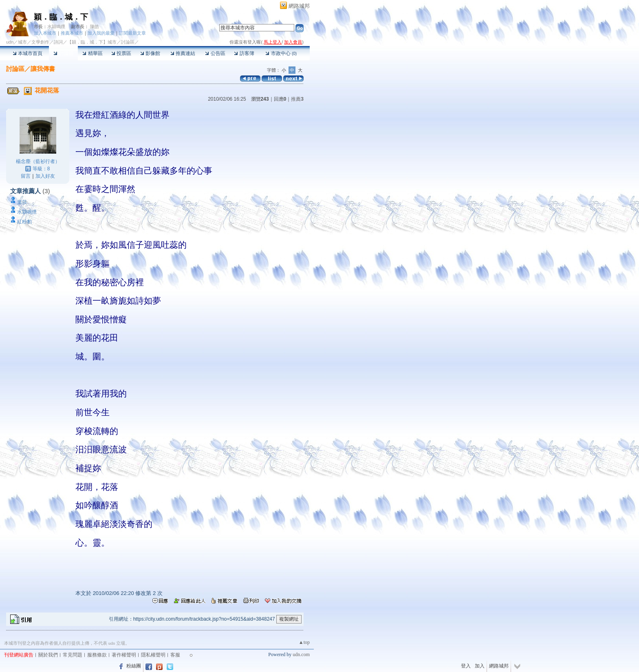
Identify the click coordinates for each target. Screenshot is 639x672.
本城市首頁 (28, 53)
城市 (22, 42)
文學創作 (40, 42)
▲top (304, 642)
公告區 (215, 53)
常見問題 (73, 655)
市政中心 (281, 53)
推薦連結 (183, 53)
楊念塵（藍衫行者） (38, 161)
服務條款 (97, 655)
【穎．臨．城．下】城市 (92, 42)
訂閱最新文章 (132, 33)
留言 (26, 176)
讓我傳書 (43, 69)
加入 (480, 666)
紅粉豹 (24, 222)
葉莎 (22, 202)
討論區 (63, 53)
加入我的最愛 (101, 33)
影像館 (150, 53)
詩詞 (58, 42)
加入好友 (45, 176)
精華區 (92, 53)
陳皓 (95, 26)
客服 (175, 655)
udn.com (301, 654)
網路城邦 (299, 6)
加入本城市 (45, 33)
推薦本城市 (72, 33)
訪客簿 (244, 53)
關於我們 (48, 655)
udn (10, 42)
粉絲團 (134, 666)
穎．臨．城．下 (61, 17)
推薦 (297, 99)
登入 (466, 666)
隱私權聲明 (153, 655)
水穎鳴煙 (56, 26)
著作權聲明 (124, 655)
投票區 (121, 53)
